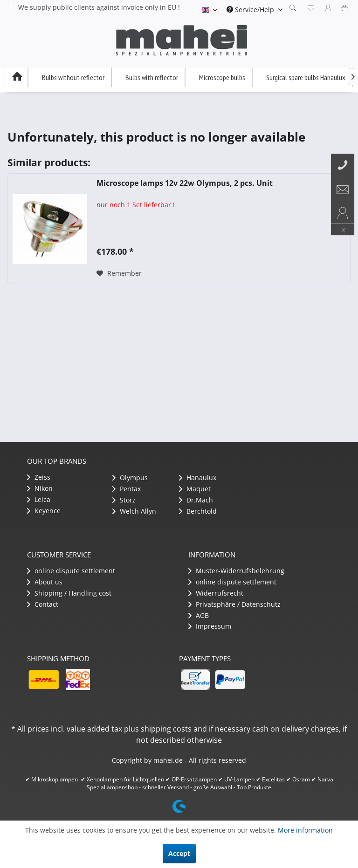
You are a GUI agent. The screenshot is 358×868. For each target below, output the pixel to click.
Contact (43, 604)
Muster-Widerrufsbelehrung (236, 571)
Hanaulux (198, 478)
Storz (124, 500)
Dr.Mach (196, 500)
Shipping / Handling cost (69, 593)
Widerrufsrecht (216, 593)
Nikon (40, 488)
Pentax (127, 489)
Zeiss (39, 477)
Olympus (130, 478)
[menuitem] (255, 10)
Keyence (44, 511)
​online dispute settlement (71, 571)
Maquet (195, 489)
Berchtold (198, 511)
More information (305, 830)
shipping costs (166, 729)
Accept (179, 853)
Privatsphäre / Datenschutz (234, 604)
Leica (39, 499)
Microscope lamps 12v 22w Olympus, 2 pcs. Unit (185, 183)
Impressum (210, 626)
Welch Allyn (134, 511)
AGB (199, 615)
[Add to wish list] (119, 273)
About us (45, 582)
